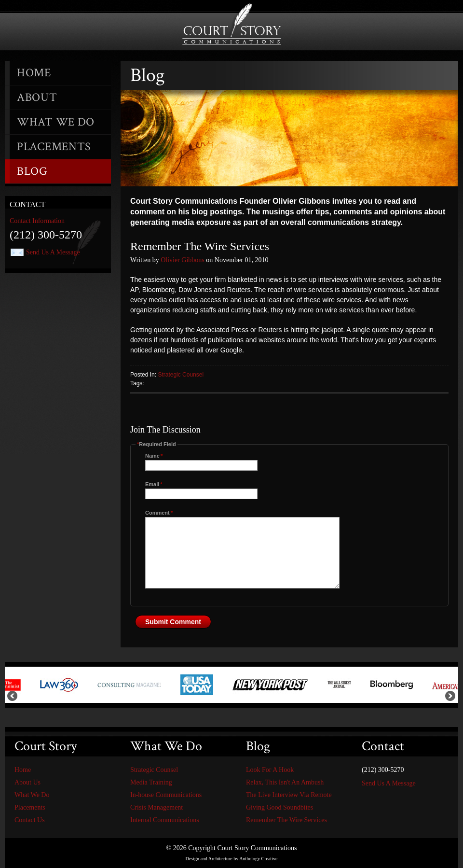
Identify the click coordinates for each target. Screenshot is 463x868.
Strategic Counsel (181, 375)
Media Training (151, 782)
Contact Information (37, 221)
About (37, 97)
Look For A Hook (270, 770)
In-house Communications (166, 795)
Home (34, 73)
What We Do (56, 122)
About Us (27, 782)
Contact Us (30, 820)
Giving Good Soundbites (279, 807)
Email (154, 484)
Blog (32, 171)
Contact (27, 204)
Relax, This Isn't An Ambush (285, 782)
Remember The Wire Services (286, 820)
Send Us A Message (53, 252)
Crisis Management (157, 807)
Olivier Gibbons (183, 260)
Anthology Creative (258, 859)
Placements (54, 147)
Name (154, 456)
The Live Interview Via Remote (289, 795)
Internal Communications (165, 820)
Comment (159, 513)
